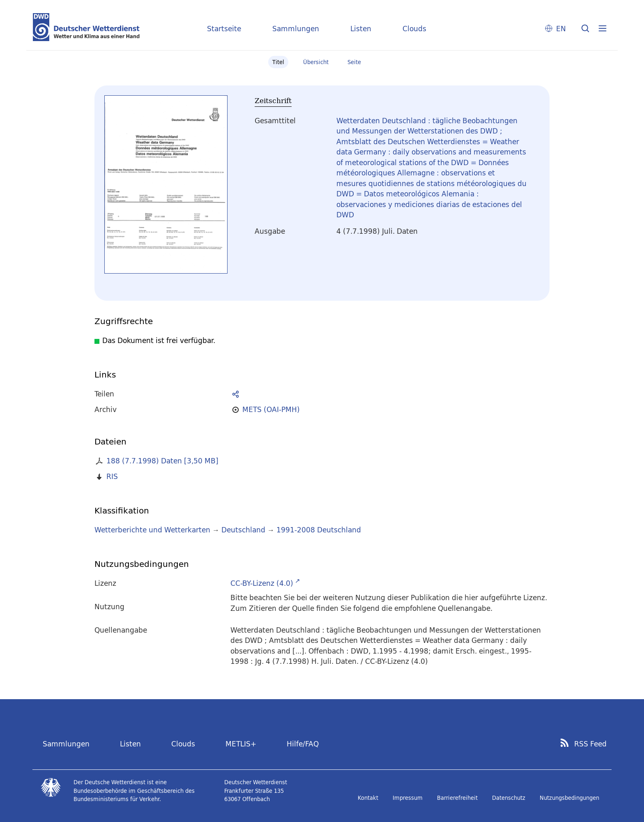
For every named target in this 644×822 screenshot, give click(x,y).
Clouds (414, 29)
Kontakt (368, 798)
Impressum (408, 798)
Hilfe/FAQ (303, 744)
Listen (361, 29)
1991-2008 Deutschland (319, 530)
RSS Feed (590, 744)
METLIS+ (241, 744)
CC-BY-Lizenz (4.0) (262, 583)
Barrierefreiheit (457, 798)
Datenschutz (509, 798)
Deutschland (243, 530)
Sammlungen (296, 29)
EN (561, 29)
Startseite (224, 29)
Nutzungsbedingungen (569, 798)
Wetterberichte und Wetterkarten (152, 530)
